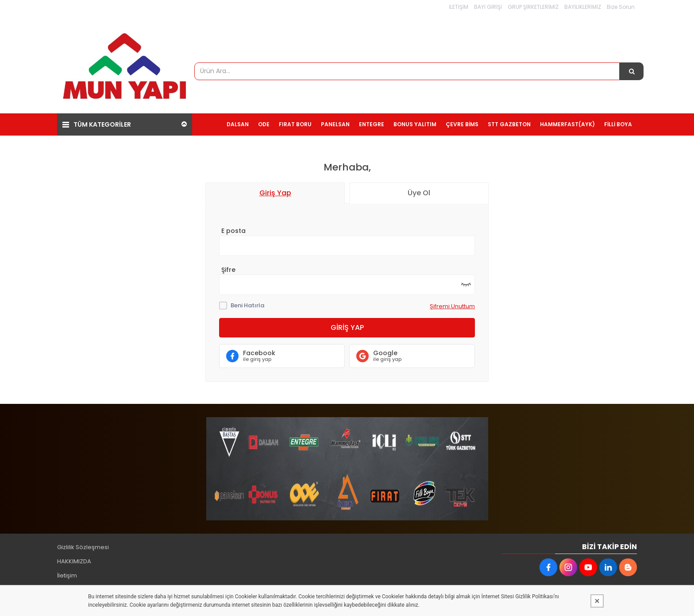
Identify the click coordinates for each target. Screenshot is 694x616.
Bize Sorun (621, 7)
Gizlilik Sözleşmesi (83, 544)
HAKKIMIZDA (74, 558)
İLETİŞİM (459, 7)
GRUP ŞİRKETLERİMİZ (533, 7)
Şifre (228, 266)
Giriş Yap (347, 324)
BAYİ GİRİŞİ (488, 7)
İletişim (67, 572)
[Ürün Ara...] (632, 71)
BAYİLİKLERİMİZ (583, 7)
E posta (233, 227)
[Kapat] (597, 601)
